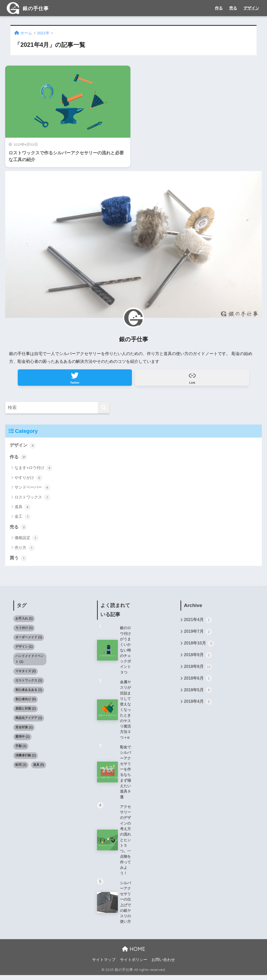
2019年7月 (198, 634)
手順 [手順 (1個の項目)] (21, 748)
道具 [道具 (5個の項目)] (39, 766)
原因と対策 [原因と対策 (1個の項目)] (26, 710)
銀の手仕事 (31, 8)
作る (219, 8)
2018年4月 (198, 704)
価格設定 (26, 540)
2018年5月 (198, 693)
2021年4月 (198, 622)
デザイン (251, 8)
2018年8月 (198, 669)
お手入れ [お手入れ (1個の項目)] (24, 620)
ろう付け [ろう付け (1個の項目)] (24, 630)
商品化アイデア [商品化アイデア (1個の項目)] (29, 720)
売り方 (25, 549)
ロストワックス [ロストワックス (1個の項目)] (29, 682)
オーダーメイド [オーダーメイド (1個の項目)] (29, 639)
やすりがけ (28, 479)
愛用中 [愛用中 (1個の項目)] (22, 738)
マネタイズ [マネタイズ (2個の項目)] (26, 673)
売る (233, 8)
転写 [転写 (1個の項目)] (21, 766)
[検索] (104, 409)
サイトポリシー (134, 965)
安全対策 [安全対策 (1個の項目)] (24, 729)
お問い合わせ (163, 965)
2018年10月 (199, 646)
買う (18, 560)
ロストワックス (32, 499)
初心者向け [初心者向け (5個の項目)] (26, 701)
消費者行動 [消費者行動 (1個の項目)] (26, 757)
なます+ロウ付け (34, 470)
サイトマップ (104, 965)
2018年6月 (198, 681)
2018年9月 (198, 657)
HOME (134, 954)
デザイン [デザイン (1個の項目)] (24, 648)
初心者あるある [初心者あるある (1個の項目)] (29, 692)
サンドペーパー (32, 489)
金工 (23, 519)
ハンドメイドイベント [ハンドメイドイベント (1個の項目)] (29, 661)
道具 (23, 509)
